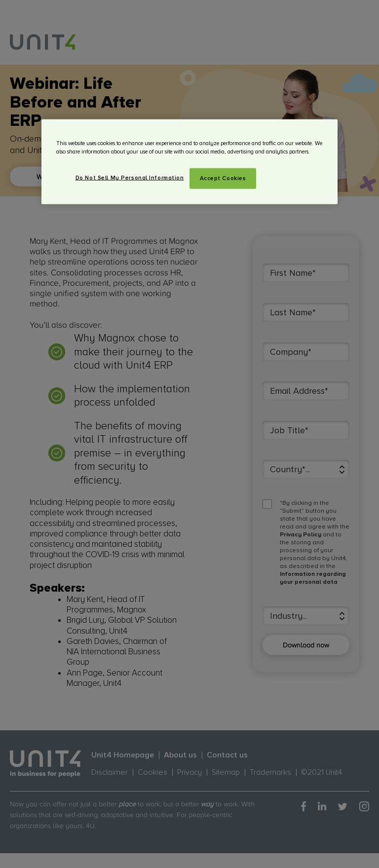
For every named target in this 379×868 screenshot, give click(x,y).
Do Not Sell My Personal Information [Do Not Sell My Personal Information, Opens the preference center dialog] (130, 178)
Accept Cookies (223, 178)
